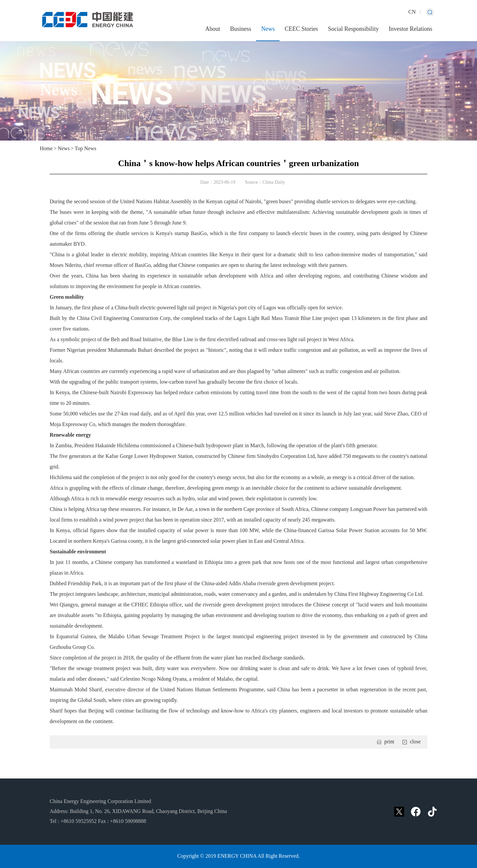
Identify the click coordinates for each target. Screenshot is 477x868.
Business (240, 29)
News (268, 29)
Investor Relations (411, 29)
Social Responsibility (353, 29)
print (389, 742)
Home (46, 149)
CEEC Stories (301, 29)
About (212, 29)
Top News (86, 149)
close (415, 742)
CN (412, 12)
